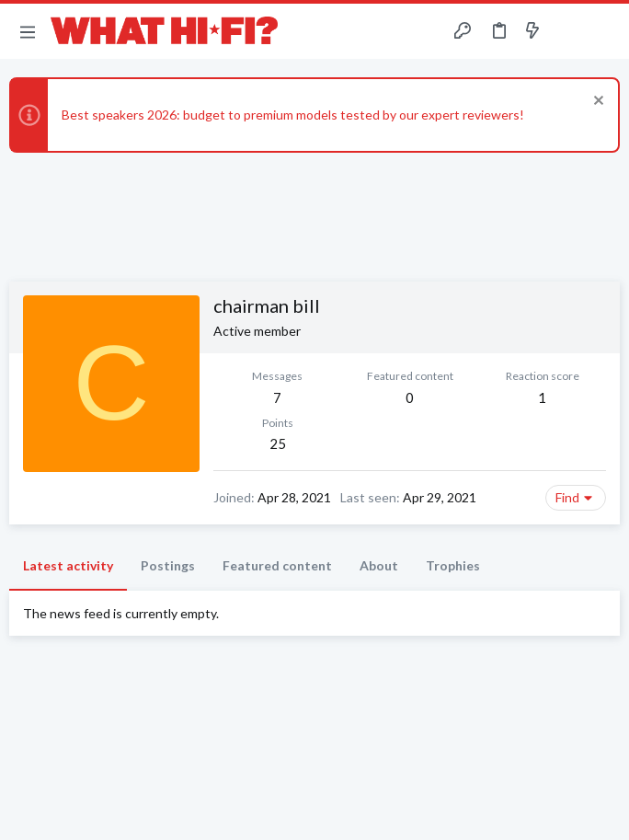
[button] (28, 31)
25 (278, 443)
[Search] (604, 32)
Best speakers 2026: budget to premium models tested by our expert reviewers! (293, 115)
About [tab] (379, 565)
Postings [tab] (168, 565)
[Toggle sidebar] (568, 31)
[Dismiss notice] (596, 103)
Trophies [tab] (453, 565)
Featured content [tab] (277, 565)
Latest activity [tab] (68, 565)
